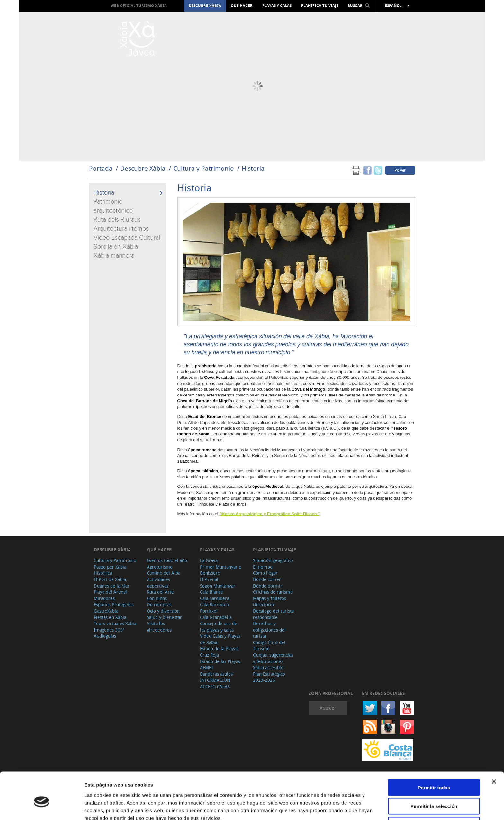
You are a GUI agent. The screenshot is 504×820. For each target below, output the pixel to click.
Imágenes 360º (109, 630)
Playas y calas (277, 6)
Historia (253, 168)
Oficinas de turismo (273, 592)
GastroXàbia (106, 611)
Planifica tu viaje (320, 6)
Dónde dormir (268, 586)
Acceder (328, 708)
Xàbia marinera (114, 256)
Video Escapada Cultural (127, 238)
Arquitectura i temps (121, 229)
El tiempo (263, 567)
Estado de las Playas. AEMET (221, 665)
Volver (400, 170)
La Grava (209, 560)
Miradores (104, 598)
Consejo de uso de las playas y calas (219, 627)
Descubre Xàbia (205, 6)
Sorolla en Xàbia (116, 247)
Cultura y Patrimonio (204, 168)
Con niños (157, 598)
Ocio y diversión (163, 611)
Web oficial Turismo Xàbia (139, 6)
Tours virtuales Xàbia (115, 623)
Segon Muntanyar (218, 586)
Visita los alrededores (159, 627)
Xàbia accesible (268, 667)
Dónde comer (267, 579)
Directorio (263, 604)
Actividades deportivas (158, 583)
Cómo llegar (265, 573)
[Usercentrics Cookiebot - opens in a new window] (42, 807)
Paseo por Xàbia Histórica (110, 570)
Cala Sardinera (215, 598)
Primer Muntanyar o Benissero (221, 570)
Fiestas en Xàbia (110, 617)
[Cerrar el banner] (494, 750)
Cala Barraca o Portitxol (214, 608)
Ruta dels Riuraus (117, 220)
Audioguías (105, 636)
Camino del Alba (164, 573)
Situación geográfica (273, 560)
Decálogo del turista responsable (273, 614)
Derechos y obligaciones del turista (269, 630)
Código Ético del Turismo (269, 646)
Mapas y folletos (270, 598)
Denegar (434, 793)
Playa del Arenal (110, 592)
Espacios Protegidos (114, 604)
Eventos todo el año (167, 560)
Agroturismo (160, 567)
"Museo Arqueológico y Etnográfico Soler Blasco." (270, 514)
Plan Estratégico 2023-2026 (269, 677)
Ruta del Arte (160, 592)
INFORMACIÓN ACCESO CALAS (215, 683)
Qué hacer (242, 6)
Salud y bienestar (164, 617)
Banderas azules (216, 674)
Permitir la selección (434, 775)
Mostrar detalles (348, 807)
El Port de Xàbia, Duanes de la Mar (112, 583)
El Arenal (209, 579)
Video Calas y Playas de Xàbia (220, 639)
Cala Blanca (211, 592)
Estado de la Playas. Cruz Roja (220, 652)
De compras (159, 604)
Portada (101, 168)
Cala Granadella (216, 617)
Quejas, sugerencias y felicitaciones (273, 658)
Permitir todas (434, 756)
